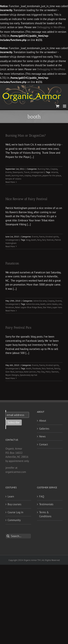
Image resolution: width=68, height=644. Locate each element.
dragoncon (37, 174)
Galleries (44, 427)
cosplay (28, 174)
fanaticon (10, 306)
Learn (11, 495)
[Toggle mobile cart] (57, 105)
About (43, 419)
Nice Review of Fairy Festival (26, 198)
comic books (52, 303)
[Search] (8, 535)
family (57, 367)
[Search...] (18, 535)
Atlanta (55, 171)
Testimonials (46, 503)
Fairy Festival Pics (18, 326)
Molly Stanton (52, 371)
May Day (41, 371)
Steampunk (18, 171)
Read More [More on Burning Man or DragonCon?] (10, 181)
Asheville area (40, 300)
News (42, 435)
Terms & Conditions (45, 513)
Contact (44, 443)
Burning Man (44, 168)
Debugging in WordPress (51, 27)
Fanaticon (12, 262)
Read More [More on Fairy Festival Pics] (10, 377)
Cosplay (54, 168)
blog (28, 239)
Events (9, 171)
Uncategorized (37, 171)
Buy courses (14, 503)
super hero (57, 306)
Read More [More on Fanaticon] (10, 309)
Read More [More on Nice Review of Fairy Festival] (10, 245)
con (60, 303)
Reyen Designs (12, 374)
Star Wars (47, 306)
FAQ (42, 495)
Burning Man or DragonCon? (26, 134)
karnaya (19, 371)
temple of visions (13, 178)
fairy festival (48, 239)
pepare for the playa (52, 174)
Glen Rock (10, 371)
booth (8, 174)
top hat (34, 374)
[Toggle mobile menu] (65, 105)
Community (14, 519)
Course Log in (15, 511)
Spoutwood (25, 374)
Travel (27, 171)
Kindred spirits (52, 235)
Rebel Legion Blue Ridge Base (28, 306)
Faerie (42, 235)
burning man (17, 174)
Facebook (37, 367)
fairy (39, 239)
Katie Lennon (30, 371)
